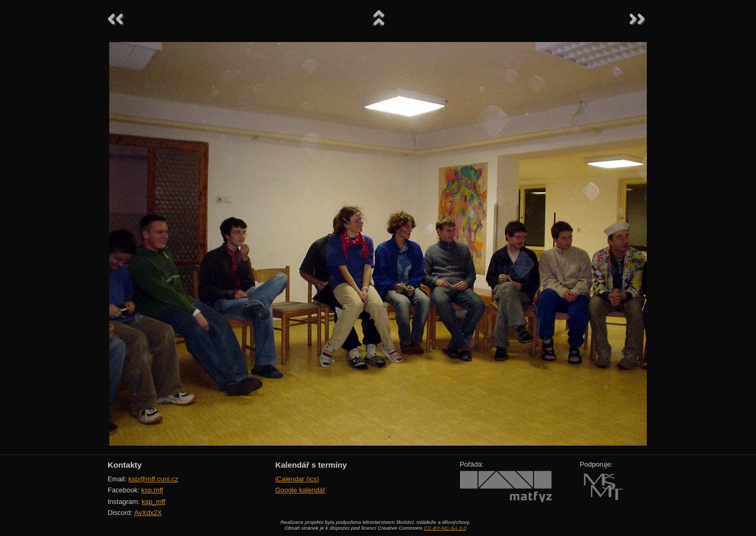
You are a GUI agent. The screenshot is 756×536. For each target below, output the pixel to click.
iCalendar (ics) (297, 479)
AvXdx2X (148, 513)
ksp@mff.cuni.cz (154, 479)
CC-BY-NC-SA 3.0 (445, 528)
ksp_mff (154, 502)
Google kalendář (300, 490)
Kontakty (125, 465)
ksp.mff (152, 490)
